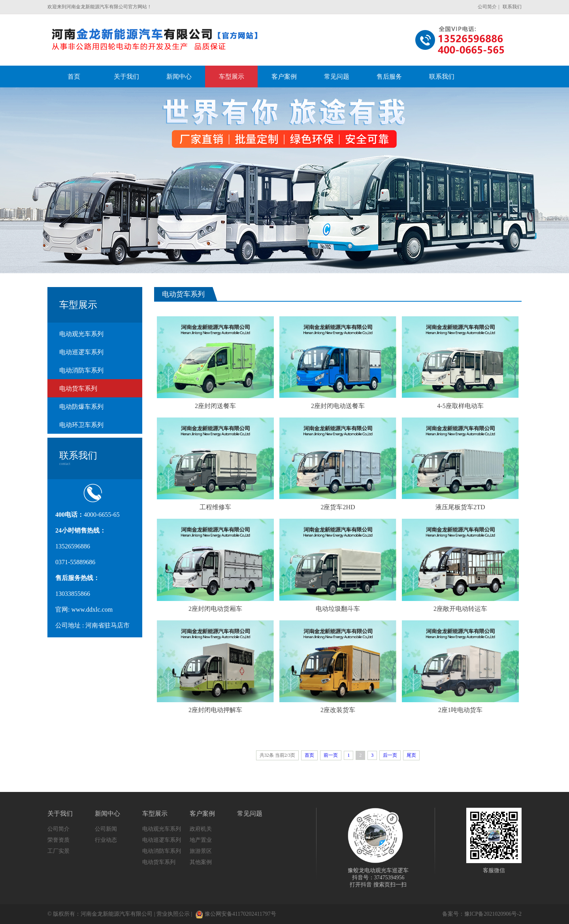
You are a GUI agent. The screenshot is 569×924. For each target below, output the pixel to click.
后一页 (390, 755)
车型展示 (155, 813)
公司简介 (487, 7)
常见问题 (250, 813)
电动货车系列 (78, 388)
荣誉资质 (58, 840)
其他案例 (201, 862)
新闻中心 (107, 813)
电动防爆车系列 (81, 407)
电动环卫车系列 (81, 425)
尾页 (411, 755)
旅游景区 (201, 851)
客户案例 (202, 813)
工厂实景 (58, 851)
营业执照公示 (173, 914)
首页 (309, 755)
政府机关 (201, 829)
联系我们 (512, 7)
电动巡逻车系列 (81, 352)
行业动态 (106, 840)
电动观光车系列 (81, 334)
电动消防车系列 (81, 370)
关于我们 (60, 813)
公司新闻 (106, 829)
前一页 (331, 755)
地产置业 (201, 840)
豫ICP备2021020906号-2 (493, 914)
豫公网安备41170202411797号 (236, 914)
